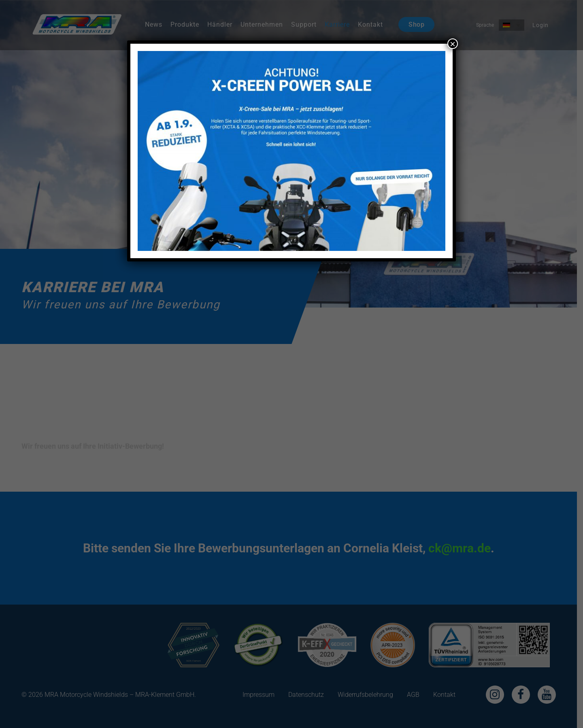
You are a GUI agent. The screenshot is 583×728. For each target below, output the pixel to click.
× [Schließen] (453, 44)
